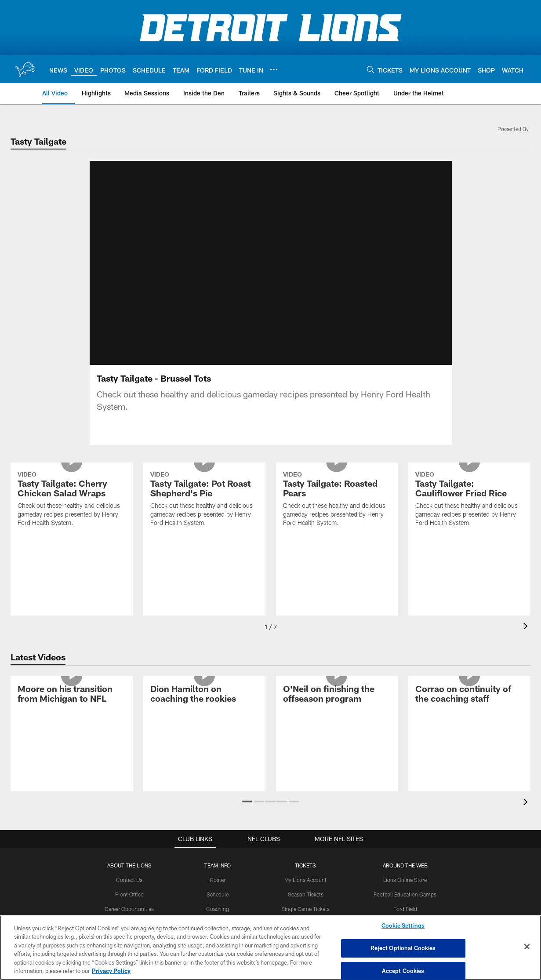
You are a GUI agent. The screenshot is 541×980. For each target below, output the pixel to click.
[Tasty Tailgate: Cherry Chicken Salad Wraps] (72, 511)
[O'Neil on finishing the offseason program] (337, 705)
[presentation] (527, 638)
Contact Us (130, 890)
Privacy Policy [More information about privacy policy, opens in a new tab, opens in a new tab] (111, 971)
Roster (218, 890)
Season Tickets (306, 905)
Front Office (129, 905)
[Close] (527, 947)
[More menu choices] (274, 69)
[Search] (370, 69)
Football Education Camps (405, 905)
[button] (247, 812)
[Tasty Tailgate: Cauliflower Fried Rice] (469, 511)
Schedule (218, 905)
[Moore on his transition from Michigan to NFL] (72, 705)
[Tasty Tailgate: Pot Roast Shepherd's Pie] (204, 511)
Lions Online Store (405, 890)
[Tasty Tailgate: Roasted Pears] (337, 511)
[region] (270, 948)
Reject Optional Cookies (403, 948)
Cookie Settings (403, 926)
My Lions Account (306, 890)
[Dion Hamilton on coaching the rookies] (204, 705)
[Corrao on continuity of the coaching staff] (469, 705)
